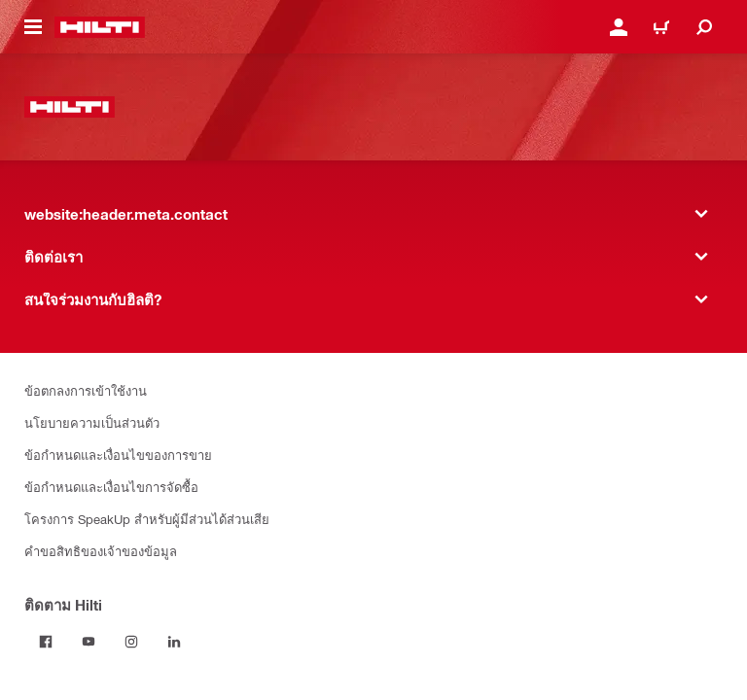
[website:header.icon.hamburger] (33, 27)
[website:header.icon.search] (704, 27)
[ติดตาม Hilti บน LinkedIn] (174, 642)
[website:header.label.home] (100, 27)
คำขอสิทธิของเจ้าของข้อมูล (101, 551)
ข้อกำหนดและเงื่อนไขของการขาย (118, 455)
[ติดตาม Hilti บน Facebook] (46, 642)
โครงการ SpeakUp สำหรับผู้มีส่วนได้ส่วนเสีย (147, 519)
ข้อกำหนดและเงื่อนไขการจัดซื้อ (111, 487)
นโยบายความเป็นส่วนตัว (92, 422)
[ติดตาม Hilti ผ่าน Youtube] (89, 642)
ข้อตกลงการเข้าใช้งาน (86, 390)
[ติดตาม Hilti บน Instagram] (131, 642)
